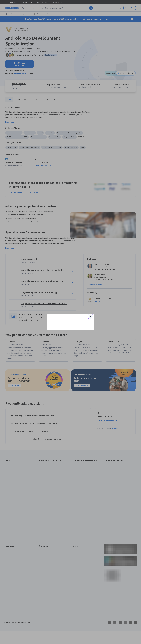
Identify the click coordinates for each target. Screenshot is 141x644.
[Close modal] (91, 290)
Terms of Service (61, 352)
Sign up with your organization (60, 344)
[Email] (70, 307)
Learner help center (70, 347)
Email (53, 303)
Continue (70, 314)
